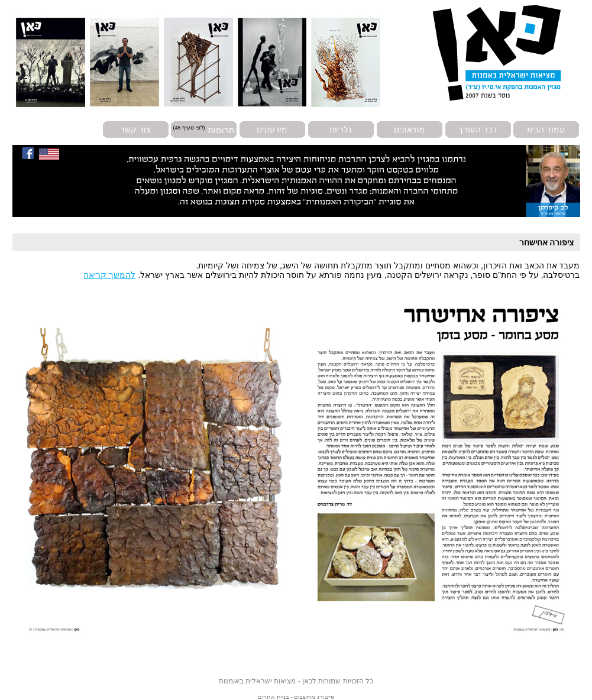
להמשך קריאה (109, 275)
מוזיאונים (410, 129)
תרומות (221, 129)
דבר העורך (478, 129)
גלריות (341, 129)
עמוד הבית (546, 129)
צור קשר (135, 129)
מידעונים (272, 129)
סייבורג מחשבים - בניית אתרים (296, 697)
